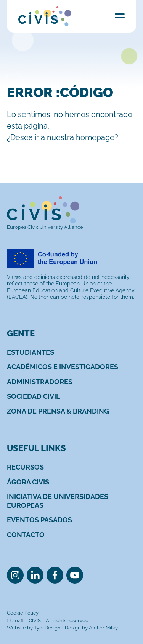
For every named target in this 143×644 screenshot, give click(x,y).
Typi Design (47, 628)
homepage (95, 137)
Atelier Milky (103, 628)
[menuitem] (31, 352)
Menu (120, 15)
